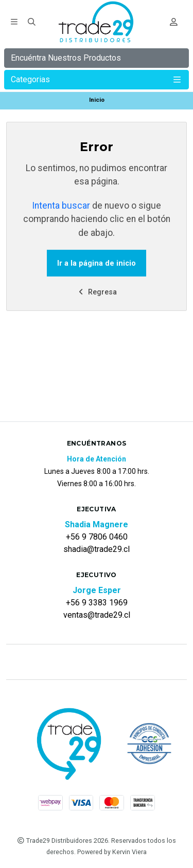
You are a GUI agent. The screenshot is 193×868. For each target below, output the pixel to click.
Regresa (97, 292)
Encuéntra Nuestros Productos (66, 58)
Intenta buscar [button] (61, 206)
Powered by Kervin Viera (112, 852)
